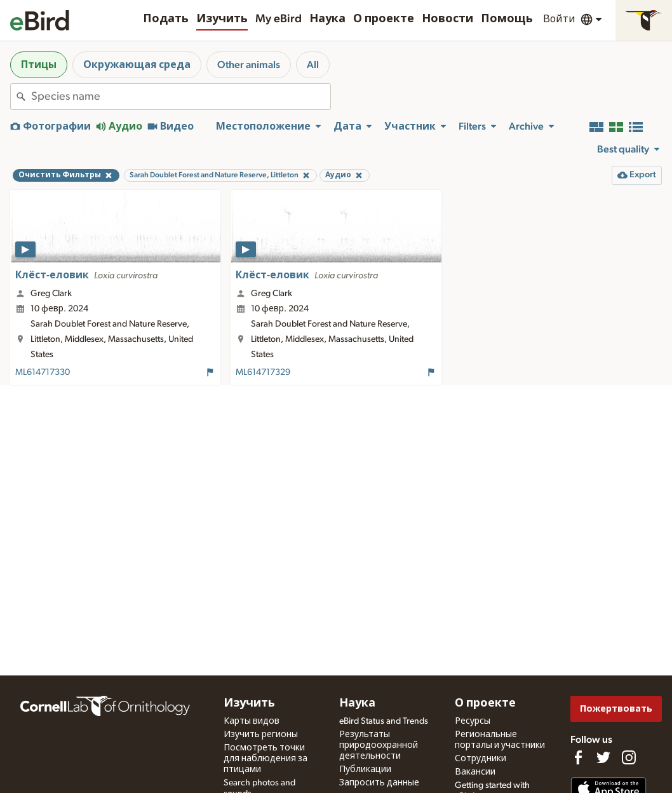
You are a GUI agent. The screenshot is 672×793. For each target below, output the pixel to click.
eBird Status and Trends (384, 721)
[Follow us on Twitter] (603, 757)
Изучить (222, 19)
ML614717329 (263, 372)
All (313, 65)
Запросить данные (379, 783)
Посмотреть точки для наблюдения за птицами (265, 759)
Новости (447, 19)
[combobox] (181, 97)
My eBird (279, 19)
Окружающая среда (137, 65)
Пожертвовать (616, 709)
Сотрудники (480, 759)
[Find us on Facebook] (578, 757)
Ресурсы (473, 721)
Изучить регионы (261, 735)
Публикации (365, 769)
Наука (327, 19)
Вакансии (475, 772)
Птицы (39, 65)
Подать (166, 19)
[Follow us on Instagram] (629, 757)
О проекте (384, 19)
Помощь (507, 19)
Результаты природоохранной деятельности (379, 745)
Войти (559, 19)
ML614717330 (43, 372)
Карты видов (252, 721)
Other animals (249, 65)
